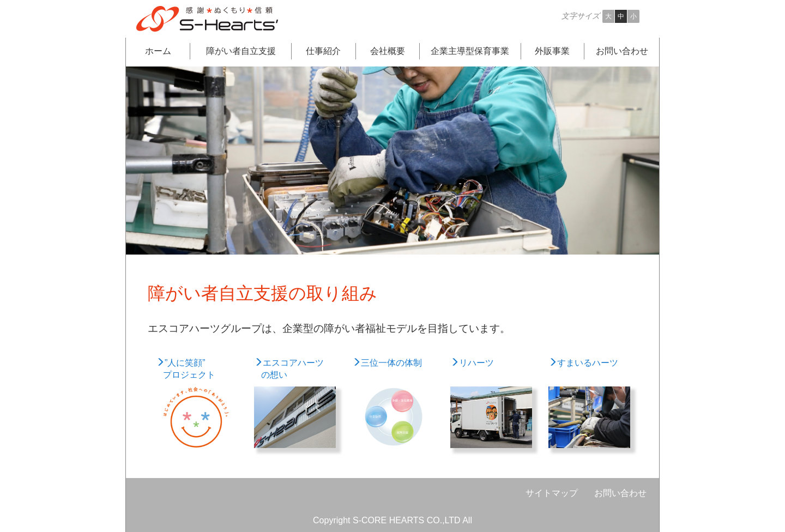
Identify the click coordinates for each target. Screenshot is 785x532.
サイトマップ (552, 493)
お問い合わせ (620, 493)
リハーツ (472, 363)
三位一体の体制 (387, 363)
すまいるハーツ (583, 363)
